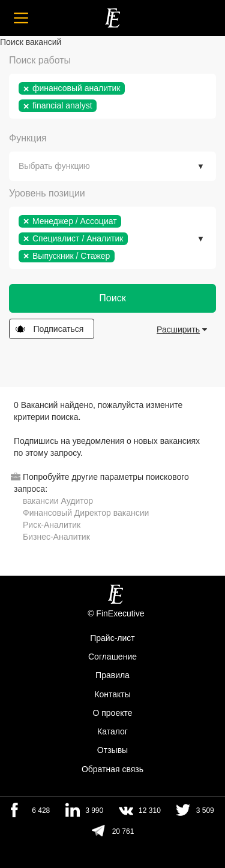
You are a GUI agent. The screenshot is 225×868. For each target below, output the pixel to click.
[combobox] (112, 96)
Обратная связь (112, 769)
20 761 (123, 831)
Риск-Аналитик (52, 525)
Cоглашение (112, 657)
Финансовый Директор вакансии (86, 513)
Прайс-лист (112, 638)
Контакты (112, 694)
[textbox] (102, 106)
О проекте (112, 713)
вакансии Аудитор (58, 501)
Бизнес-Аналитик (56, 537)
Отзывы (112, 751)
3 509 (205, 810)
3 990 (94, 810)
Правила (112, 676)
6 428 (41, 810)
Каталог (112, 731)
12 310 (150, 810)
